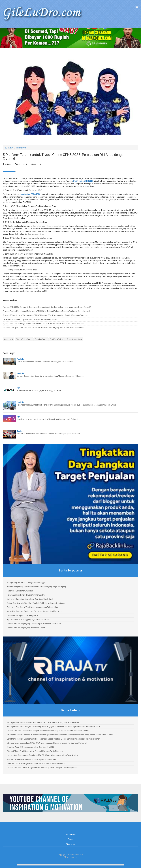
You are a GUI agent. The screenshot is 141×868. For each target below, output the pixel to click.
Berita (70, 839)
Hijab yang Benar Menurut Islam (20, 591)
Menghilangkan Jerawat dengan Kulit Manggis (26, 583)
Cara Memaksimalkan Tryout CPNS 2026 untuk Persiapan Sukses (30, 319)
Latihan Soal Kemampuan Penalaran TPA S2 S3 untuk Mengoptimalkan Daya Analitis (42, 755)
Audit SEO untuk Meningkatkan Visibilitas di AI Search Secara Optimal (36, 764)
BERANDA (9, 148)
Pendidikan (21, 359)
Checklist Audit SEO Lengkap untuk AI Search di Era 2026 (31, 747)
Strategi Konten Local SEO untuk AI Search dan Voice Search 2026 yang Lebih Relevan (43, 722)
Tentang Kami (70, 834)
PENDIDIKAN (21, 148)
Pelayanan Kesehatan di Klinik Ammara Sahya (26, 595)
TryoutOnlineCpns (24, 339)
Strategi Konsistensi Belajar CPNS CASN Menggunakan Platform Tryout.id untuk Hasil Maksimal (47, 743)
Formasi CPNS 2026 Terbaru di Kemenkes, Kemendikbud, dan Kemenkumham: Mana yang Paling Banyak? (47, 307)
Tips (18, 388)
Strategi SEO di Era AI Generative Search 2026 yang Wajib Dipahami (35, 751)
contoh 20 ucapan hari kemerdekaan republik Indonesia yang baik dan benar (49, 434)
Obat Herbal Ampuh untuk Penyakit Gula (24, 615)
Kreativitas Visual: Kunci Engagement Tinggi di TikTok (39, 390)
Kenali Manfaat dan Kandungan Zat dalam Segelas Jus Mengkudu (35, 611)
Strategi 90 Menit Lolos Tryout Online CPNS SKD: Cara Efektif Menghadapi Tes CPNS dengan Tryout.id (45, 315)
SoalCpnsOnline (57, 339)
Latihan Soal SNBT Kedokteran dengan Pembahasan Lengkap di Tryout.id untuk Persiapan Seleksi (48, 731)
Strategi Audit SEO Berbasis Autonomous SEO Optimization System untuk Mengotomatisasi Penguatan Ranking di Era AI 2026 (60, 735)
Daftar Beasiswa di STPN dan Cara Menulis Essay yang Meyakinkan (45, 362)
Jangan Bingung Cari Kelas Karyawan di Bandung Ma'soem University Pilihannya (50, 376)
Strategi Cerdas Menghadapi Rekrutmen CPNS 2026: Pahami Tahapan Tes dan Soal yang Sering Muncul (46, 311)
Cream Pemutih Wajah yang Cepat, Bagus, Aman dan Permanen (34, 624)
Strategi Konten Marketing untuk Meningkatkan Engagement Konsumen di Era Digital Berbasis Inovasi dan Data (53, 727)
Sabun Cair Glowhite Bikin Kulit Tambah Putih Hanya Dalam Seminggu (36, 603)
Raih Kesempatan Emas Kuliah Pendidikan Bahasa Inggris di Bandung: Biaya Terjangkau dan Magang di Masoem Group (66, 405)
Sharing (20, 431)
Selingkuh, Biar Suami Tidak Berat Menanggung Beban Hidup (32, 607)
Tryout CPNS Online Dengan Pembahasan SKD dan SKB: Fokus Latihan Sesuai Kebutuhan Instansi (43, 324)
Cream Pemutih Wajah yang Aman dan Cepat (26, 628)
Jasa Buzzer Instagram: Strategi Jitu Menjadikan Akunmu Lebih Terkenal (47, 419)
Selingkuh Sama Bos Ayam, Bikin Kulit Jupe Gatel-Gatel (30, 599)
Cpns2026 (8, 339)
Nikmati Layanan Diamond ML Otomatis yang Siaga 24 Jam (32, 759)
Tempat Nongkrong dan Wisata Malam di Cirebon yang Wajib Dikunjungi (37, 587)
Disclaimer (70, 844)
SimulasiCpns (41, 339)
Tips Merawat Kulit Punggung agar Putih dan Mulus (28, 620)
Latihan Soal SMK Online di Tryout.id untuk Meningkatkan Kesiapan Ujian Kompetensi (42, 768)
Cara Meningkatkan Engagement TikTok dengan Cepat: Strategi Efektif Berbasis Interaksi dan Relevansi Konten (54, 739)
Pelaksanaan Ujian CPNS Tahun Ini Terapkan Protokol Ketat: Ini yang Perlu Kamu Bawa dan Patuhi (43, 328)
